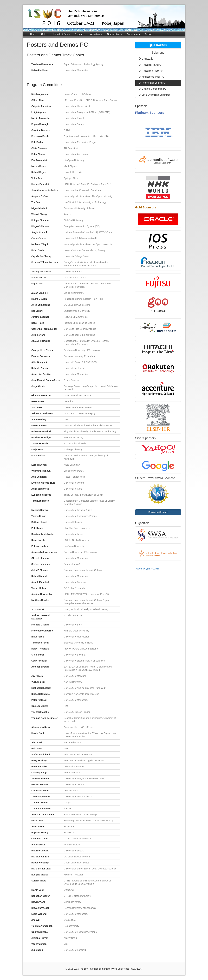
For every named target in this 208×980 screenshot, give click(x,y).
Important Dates (61, 34)
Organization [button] (115, 34)
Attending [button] (96, 34)
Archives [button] (150, 34)
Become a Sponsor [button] (158, 512)
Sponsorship (133, 34)
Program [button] (80, 34)
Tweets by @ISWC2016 (147, 569)
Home (33, 34)
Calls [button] (45, 34)
